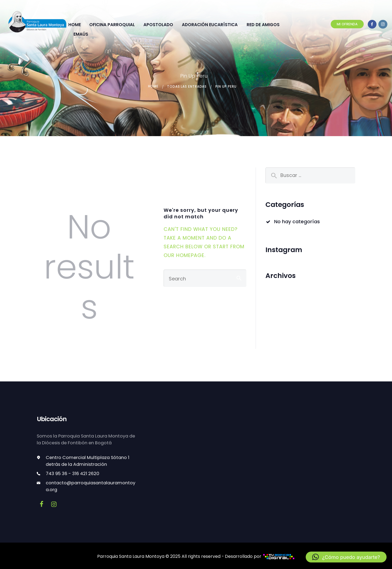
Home (153, 86)
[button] (346, 557)
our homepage (184, 255)
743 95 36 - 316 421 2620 (73, 473)
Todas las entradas (187, 86)
